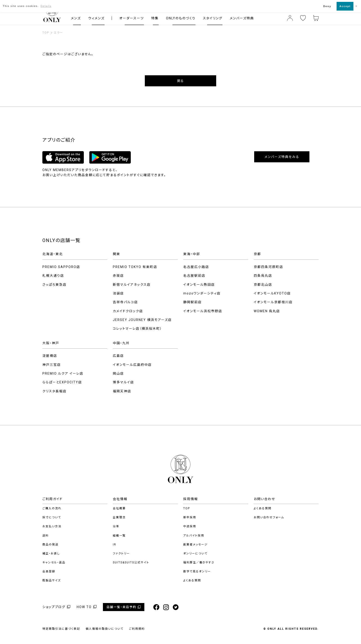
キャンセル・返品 (54, 562)
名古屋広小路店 (196, 267)
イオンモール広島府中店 (132, 365)
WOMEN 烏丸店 (267, 311)
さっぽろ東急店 (54, 285)
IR (115, 545)
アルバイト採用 (194, 536)
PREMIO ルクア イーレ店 (63, 373)
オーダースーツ (132, 18)
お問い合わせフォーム (269, 517)
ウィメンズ (96, 18)
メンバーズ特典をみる (282, 157)
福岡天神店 (122, 391)
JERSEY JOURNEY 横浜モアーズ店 (142, 320)
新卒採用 (190, 517)
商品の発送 (50, 545)
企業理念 (119, 517)
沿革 (116, 526)
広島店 (118, 356)
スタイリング (213, 18)
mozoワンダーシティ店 (202, 293)
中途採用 (190, 526)
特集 (155, 18)
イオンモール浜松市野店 (203, 311)
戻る (180, 81)
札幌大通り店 (53, 276)
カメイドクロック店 (128, 311)
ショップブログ (54, 607)
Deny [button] (327, 6)
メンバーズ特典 (242, 18)
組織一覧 (119, 536)
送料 (46, 536)
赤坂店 (118, 276)
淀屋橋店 (50, 356)
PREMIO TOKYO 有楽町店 (135, 267)
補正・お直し (51, 554)
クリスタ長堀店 (54, 391)
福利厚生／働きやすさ (199, 562)
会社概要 (119, 508)
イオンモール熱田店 (199, 285)
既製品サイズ (52, 580)
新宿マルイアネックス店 (132, 285)
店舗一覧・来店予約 (121, 607)
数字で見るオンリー (197, 571)
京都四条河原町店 (268, 267)
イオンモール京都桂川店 (273, 302)
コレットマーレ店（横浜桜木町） (137, 329)
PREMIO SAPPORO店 (61, 267)
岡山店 (118, 373)
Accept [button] (345, 6)
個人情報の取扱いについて (105, 629)
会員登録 (49, 571)
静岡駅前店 (192, 302)
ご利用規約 (137, 629)
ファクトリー (121, 554)
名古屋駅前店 (194, 276)
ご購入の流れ (52, 508)
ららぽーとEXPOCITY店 (62, 382)
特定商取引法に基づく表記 (61, 629)
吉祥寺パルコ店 (125, 302)
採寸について (52, 517)
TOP (187, 508)
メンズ (76, 18)
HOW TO (84, 607)
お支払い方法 (52, 526)
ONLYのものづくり (181, 18)
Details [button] (46, 6)
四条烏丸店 (263, 276)
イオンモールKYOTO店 (272, 293)
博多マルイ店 (123, 382)
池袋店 (118, 293)
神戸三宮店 (52, 365)
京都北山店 (263, 285)
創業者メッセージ (195, 545)
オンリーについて (195, 554)
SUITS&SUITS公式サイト (131, 562)
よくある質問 (192, 580)
